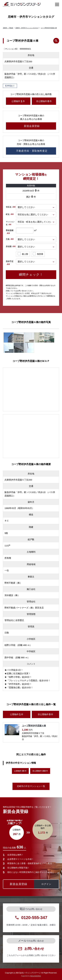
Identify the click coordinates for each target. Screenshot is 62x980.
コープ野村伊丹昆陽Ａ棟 (49, 28)
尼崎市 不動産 (8, 28)
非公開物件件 (44, 101)
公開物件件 (18, 101)
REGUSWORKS (36, 976)
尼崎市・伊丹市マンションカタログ (27, 28)
